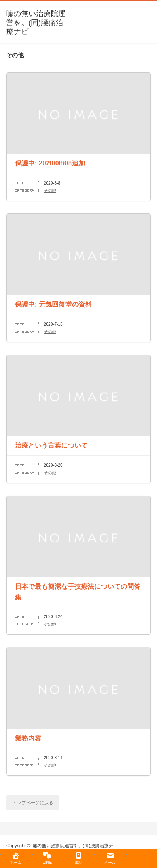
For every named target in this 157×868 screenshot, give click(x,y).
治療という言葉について (51, 445)
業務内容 (28, 738)
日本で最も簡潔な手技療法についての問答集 (78, 592)
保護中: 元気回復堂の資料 (53, 304)
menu (153, 11)
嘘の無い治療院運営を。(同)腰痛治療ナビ (36, 23)
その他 (50, 191)
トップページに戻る (33, 803)
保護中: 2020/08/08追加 (50, 163)
